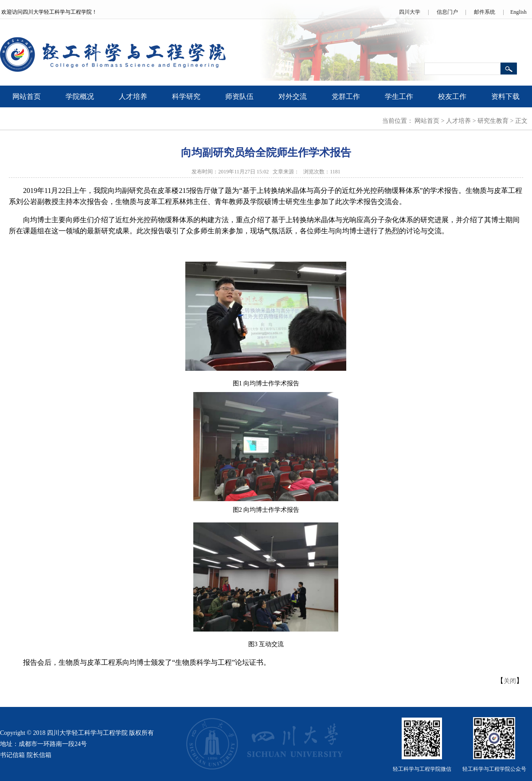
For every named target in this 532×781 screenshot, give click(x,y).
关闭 (510, 681)
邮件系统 (485, 12)
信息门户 (447, 12)
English (518, 12)
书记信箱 (12, 755)
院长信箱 (39, 755)
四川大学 (410, 12)
